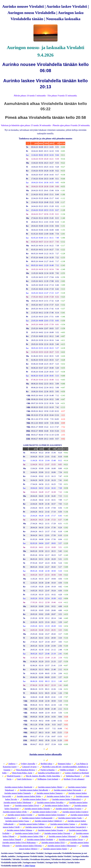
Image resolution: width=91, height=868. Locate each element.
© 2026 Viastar (29, 866)
